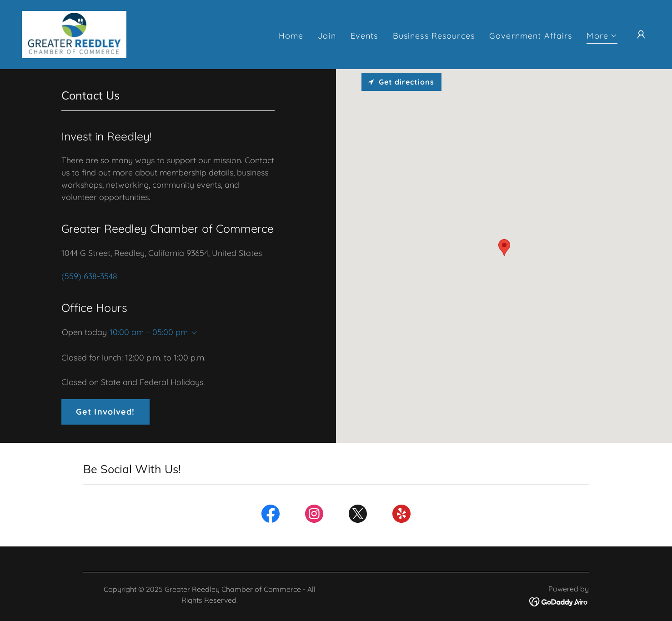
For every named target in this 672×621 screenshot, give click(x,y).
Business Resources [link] (434, 36)
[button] (602, 37)
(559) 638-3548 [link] (89, 276)
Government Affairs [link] (531, 36)
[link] (74, 34)
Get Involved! (105, 412)
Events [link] (364, 36)
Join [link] (327, 36)
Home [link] (291, 36)
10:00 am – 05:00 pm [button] (149, 332)
